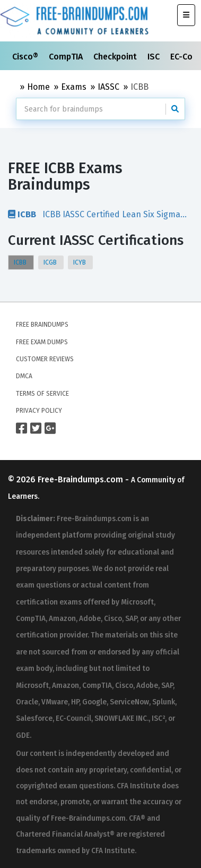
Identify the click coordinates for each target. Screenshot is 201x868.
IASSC (108, 87)
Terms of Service (42, 394)
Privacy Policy (39, 411)
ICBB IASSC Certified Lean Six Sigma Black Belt (94, 214)
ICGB (51, 262)
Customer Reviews (45, 359)
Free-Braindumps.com (81, 479)
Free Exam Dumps (42, 342)
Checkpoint (116, 57)
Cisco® (26, 57)
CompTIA (67, 57)
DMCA (24, 376)
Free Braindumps (42, 325)
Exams (74, 87)
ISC (155, 57)
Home (38, 87)
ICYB (80, 262)
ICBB (21, 262)
